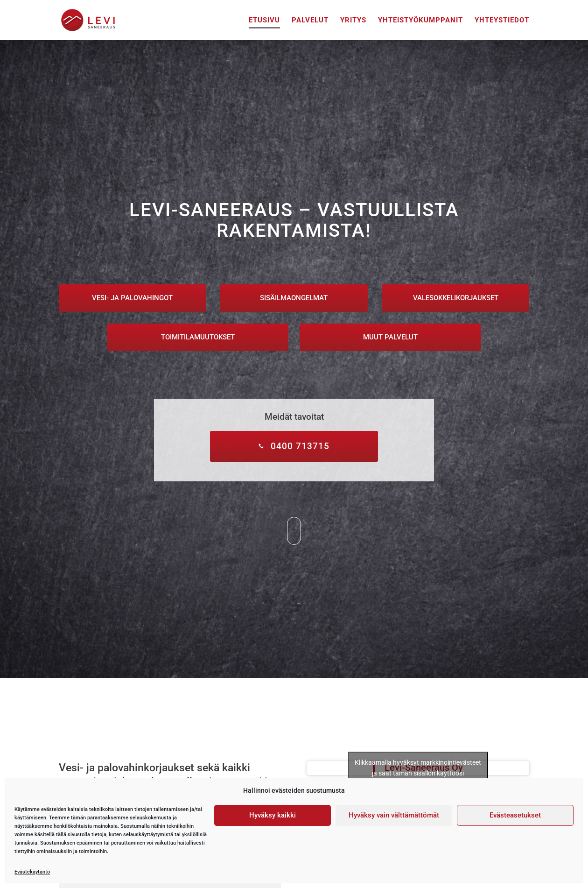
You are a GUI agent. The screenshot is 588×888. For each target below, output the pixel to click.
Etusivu (264, 21)
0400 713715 (300, 446)
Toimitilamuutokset (198, 337)
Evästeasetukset (515, 815)
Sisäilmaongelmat (294, 298)
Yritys (353, 21)
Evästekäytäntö (32, 872)
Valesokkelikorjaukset (456, 298)
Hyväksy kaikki (273, 815)
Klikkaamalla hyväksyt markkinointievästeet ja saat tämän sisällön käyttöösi (418, 768)
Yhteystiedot (502, 21)
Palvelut (310, 21)
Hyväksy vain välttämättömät (394, 815)
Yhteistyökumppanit (420, 21)
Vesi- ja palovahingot (132, 298)
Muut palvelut (390, 337)
